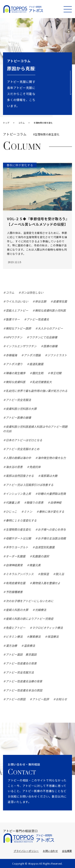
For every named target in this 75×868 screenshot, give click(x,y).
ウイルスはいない (17, 301)
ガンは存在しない (32, 292)
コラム (10, 292)
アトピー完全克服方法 (20, 672)
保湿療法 (53, 637)
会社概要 (67, 851)
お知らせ (61, 699)
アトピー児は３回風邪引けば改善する (30, 485)
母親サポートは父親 (18, 538)
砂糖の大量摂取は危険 (52, 494)
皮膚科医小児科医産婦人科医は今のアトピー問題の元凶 (35, 429)
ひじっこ (11, 512)
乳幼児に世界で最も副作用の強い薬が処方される (37, 391)
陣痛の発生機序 (16, 373)
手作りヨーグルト (17, 547)
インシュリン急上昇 (18, 494)
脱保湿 (45, 574)
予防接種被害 (14, 592)
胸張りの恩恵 (35, 502)
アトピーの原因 (16, 699)
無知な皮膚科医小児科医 (50, 310)
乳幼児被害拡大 (42, 382)
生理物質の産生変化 (18, 529)
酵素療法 (35, 637)
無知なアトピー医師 (18, 328)
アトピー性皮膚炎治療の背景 (24, 681)
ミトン (28, 512)
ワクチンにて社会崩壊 (43, 337)
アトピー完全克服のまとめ (23, 449)
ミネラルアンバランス (20, 574)
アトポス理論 (32, 355)
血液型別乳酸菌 (45, 547)
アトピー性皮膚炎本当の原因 (24, 690)
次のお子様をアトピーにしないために (30, 601)
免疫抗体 (35, 467)
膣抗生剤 (38, 373)
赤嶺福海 (11, 355)
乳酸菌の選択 (41, 556)
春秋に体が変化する (52, 512)
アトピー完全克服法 (18, 400)
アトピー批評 (41, 699)
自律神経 (56, 502)
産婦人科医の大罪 (17, 610)
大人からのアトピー (50, 328)
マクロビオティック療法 (47, 628)
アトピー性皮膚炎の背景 (21, 663)
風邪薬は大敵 (49, 476)
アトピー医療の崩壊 (18, 417)
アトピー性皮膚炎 (38, 319)
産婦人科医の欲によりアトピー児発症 (30, 619)
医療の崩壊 (50, 346)
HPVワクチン (14, 337)
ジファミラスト (57, 355)
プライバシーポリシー (26, 851)
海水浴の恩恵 (14, 467)
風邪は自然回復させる (20, 476)
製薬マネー (13, 319)
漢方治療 (11, 646)
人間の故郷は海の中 (18, 458)
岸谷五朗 (41, 301)
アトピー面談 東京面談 (21, 654)
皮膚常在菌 (60, 301)
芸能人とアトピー (17, 310)
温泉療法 (29, 646)
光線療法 (41, 610)
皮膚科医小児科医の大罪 (21, 409)
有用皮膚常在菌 (16, 583)
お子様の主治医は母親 (52, 538)
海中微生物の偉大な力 (52, 458)
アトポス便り (14, 364)
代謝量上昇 (13, 502)
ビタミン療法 (14, 637)
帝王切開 (56, 373)
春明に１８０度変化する (21, 520)
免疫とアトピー (16, 628)
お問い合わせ (50, 851)
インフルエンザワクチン (21, 346)
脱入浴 (60, 574)
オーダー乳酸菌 (16, 556)
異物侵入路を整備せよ (46, 583)
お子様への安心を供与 (52, 529)
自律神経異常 (14, 565)
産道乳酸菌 (36, 364)
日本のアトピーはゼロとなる (24, 440)
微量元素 (35, 565)
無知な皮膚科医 (16, 382)
